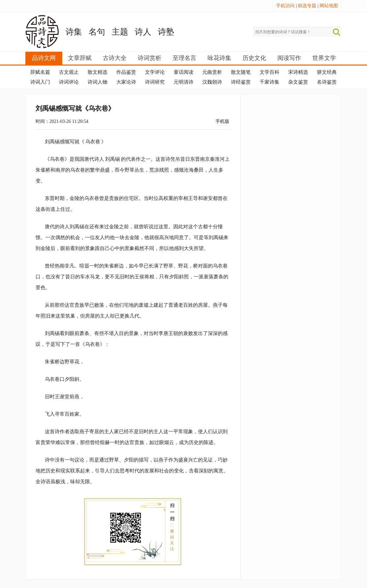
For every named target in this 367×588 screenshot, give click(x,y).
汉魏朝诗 (212, 82)
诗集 (74, 32)
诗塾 (166, 32)
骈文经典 (327, 72)
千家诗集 (269, 82)
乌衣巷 (93, 141)
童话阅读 (183, 72)
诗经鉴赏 (241, 82)
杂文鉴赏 (298, 82)
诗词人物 (98, 82)
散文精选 (98, 72)
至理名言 (184, 58)
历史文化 (254, 58)
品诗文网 (44, 58)
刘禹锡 (113, 159)
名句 (97, 32)
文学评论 (155, 72)
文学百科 (269, 72)
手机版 (222, 121)
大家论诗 (126, 82)
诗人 (143, 32)
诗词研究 (155, 82)
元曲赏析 (212, 72)
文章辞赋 (80, 58)
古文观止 (69, 72)
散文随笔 (241, 72)
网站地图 (329, 6)
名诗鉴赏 (327, 82)
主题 (120, 32)
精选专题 (307, 6)
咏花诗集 (219, 58)
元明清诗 (183, 82)
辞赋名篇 (40, 72)
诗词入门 (40, 82)
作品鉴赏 (126, 72)
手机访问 (285, 6)
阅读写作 (289, 58)
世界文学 (324, 58)
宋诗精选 (298, 72)
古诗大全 (115, 58)
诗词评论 (69, 82)
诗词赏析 (150, 58)
